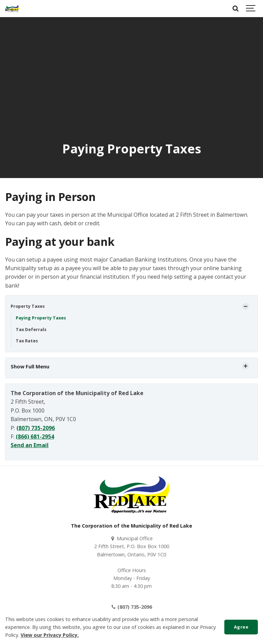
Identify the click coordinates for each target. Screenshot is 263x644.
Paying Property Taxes (41, 318)
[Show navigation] (251, 9)
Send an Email (30, 445)
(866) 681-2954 (35, 437)
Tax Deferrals (31, 330)
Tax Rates (27, 341)
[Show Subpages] (246, 306)
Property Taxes (28, 306)
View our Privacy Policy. (50, 635)
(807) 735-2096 (36, 428)
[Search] (236, 9)
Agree (241, 627)
